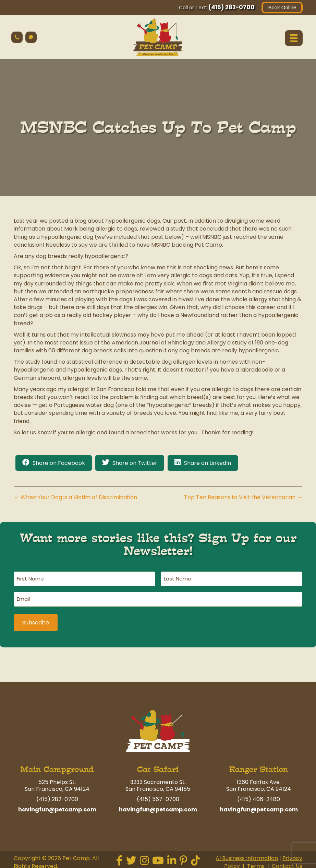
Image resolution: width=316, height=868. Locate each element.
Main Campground (57, 767)
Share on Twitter (135, 463)
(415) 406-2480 (259, 797)
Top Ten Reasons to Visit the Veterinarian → (243, 498)
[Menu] (293, 38)
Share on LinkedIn (208, 463)
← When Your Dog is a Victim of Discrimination (75, 498)
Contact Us (287, 864)
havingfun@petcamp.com (57, 807)
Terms (256, 864)
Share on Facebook (59, 463)
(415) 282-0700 (231, 7)
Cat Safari (158, 767)
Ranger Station (259, 767)
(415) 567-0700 (158, 797)
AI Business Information (247, 856)
